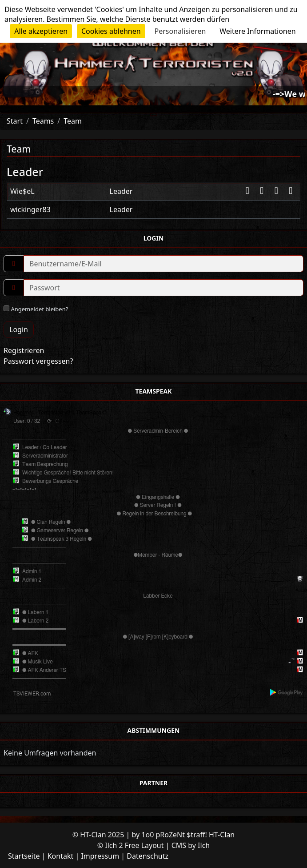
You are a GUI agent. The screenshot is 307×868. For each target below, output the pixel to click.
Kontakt (61, 856)
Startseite (24, 856)
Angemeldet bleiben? (36, 309)
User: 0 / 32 (27, 421)
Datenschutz (148, 856)
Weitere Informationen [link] (257, 31)
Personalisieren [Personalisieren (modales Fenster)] (180, 31)
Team (73, 121)
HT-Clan (222, 835)
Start (15, 121)
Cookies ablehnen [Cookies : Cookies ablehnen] (111, 31)
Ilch (204, 845)
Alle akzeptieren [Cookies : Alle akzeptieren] (41, 31)
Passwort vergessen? (38, 361)
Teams (43, 121)
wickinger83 (30, 209)
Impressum (100, 856)
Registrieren (24, 350)
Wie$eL (22, 191)
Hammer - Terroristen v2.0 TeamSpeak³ (60, 413)
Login (19, 330)
